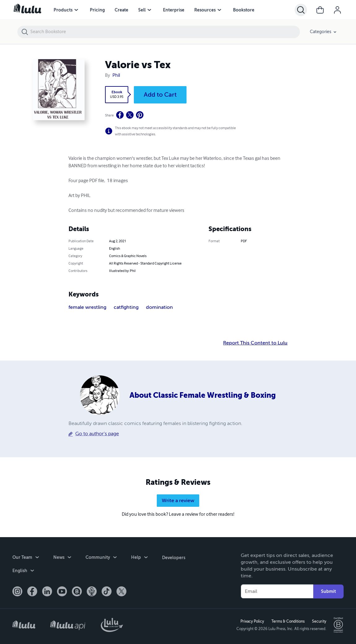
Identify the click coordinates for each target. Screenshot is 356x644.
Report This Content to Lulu (255, 343)
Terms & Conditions (288, 621)
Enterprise (174, 10)
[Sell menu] (149, 10)
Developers (174, 557)
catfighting (126, 307)
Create (121, 10)
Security (319, 621)
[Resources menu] (219, 10)
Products (63, 10)
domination (159, 307)
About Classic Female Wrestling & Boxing (203, 395)
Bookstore (244, 10)
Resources (205, 10)
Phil (116, 76)
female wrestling (87, 307)
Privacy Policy (252, 621)
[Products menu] (76, 10)
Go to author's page (97, 434)
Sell (142, 10)
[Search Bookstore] (165, 32)
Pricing (97, 10)
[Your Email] (277, 591)
